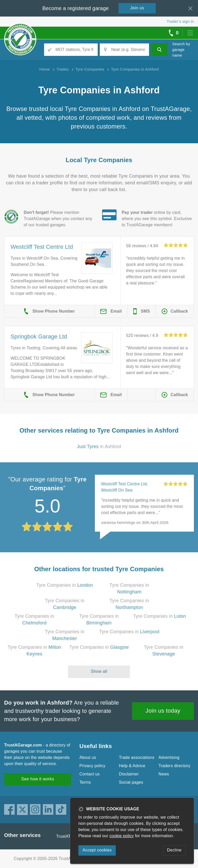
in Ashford (99, 447)
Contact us (89, 774)
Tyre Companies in (65, 585)
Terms (85, 782)
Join (137, 8)
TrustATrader (68, 836)
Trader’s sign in (180, 21)
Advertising (169, 757)
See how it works (38, 779)
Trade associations (137, 757)
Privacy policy (92, 766)
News (164, 774)
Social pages (131, 782)
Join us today (163, 711)
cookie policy (122, 836)
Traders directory (175, 766)
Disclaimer (129, 774)
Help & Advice (132, 766)
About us (88, 757)
